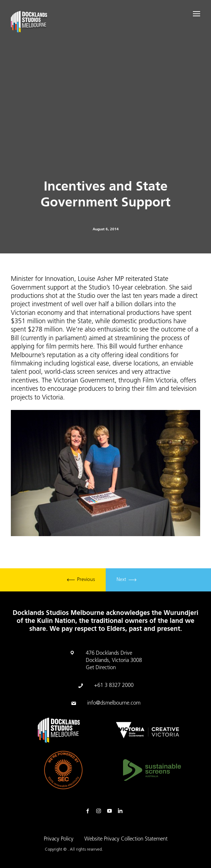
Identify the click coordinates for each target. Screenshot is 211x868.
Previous (81, 580)
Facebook (89, 811)
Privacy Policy (59, 839)
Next (126, 580)
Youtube (111, 811)
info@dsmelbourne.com (114, 703)
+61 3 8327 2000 (114, 686)
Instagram (100, 811)
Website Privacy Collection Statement (126, 839)
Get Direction (101, 668)
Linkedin (122, 811)
